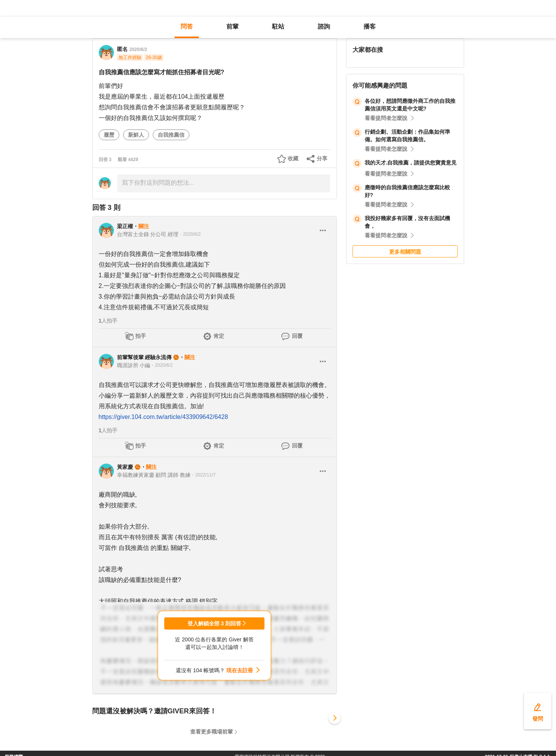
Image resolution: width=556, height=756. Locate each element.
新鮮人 (136, 135)
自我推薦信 (171, 135)
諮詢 (324, 26)
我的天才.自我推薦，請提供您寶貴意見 (411, 163)
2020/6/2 (139, 50)
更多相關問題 (405, 252)
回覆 (297, 336)
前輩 (232, 26)
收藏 (293, 158)
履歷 (109, 135)
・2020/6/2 (190, 234)
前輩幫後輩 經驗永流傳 (144, 357)
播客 (370, 26)
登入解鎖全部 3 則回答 (215, 623)
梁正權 (125, 226)
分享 (322, 158)
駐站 (278, 26)
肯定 (219, 336)
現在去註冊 (240, 670)
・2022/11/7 (203, 475)
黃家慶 (125, 467)
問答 (187, 26)
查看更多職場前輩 (212, 732)
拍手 (141, 336)
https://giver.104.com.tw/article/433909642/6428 (163, 417)
